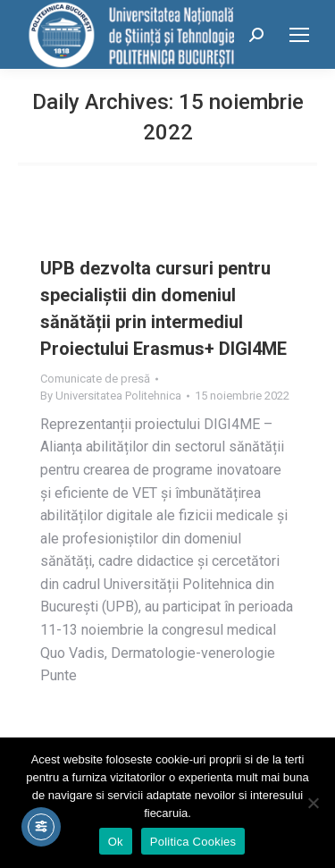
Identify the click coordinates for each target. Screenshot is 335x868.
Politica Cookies (193, 842)
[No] (313, 803)
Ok (116, 842)
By (111, 396)
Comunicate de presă (95, 379)
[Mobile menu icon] (299, 35)
